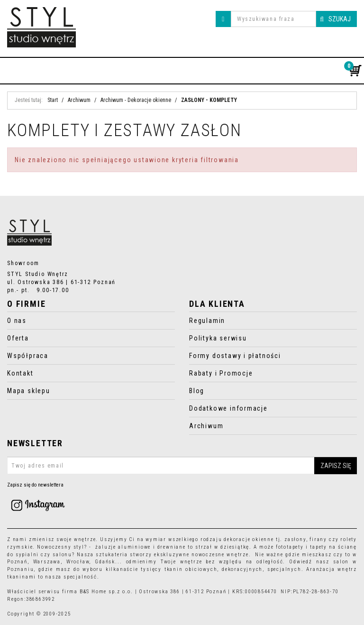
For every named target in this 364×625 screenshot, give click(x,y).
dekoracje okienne (249, 539)
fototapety (290, 547)
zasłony (295, 539)
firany (318, 539)
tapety (318, 547)
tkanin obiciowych (191, 569)
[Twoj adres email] (182, 466)
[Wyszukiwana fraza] (273, 19)
